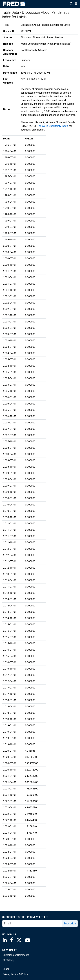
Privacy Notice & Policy (15, 974)
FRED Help (9, 960)
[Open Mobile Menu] (76, 4)
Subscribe (70, 923)
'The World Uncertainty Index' (53, 126)
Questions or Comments (16, 955)
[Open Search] (71, 4)
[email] (32, 924)
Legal (6, 969)
